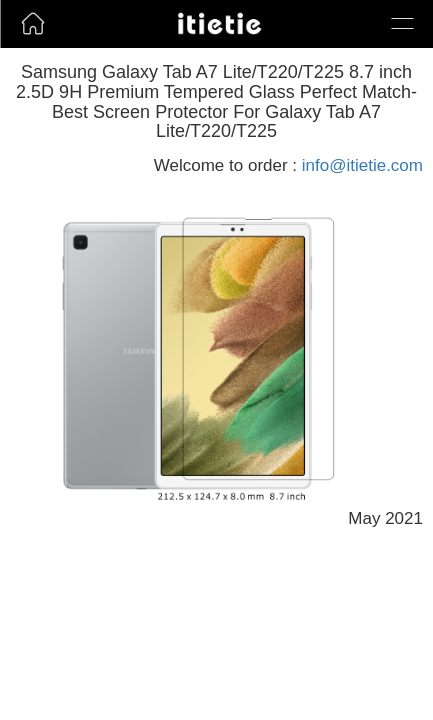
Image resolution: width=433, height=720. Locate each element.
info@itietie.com (362, 165)
